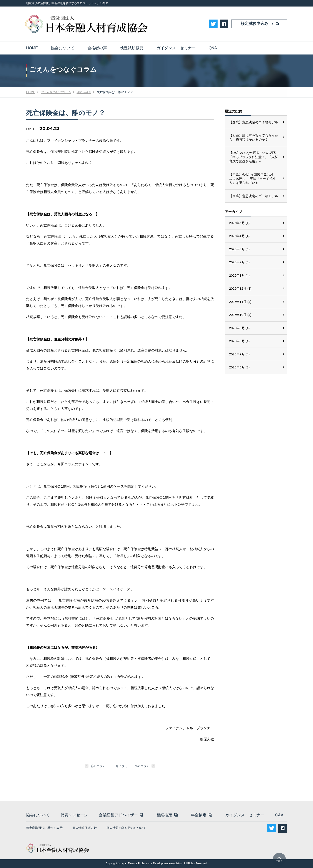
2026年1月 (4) (239, 275)
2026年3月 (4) (239, 249)
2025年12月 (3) (240, 288)
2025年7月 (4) (239, 354)
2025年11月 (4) (240, 302)
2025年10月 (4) (240, 315)
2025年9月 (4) (239, 328)
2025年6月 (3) (239, 367)
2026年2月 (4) (239, 262)
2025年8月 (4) (239, 341)
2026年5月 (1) (239, 223)
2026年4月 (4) (239, 236)
